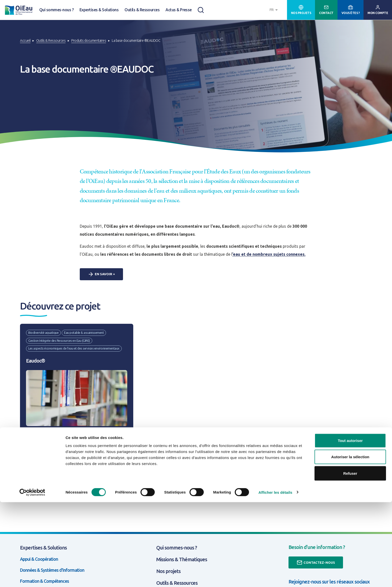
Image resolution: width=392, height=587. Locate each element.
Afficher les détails (275, 577)
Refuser (350, 558)
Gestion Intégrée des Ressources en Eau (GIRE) (59, 341)
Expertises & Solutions (99, 10)
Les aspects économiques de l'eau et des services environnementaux (74, 348)
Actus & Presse (179, 10)
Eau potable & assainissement (84, 333)
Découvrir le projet (45, 476)
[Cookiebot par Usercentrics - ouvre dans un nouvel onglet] (32, 577)
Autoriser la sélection (350, 542)
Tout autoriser (350, 525)
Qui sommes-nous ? (56, 10)
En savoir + (101, 274)
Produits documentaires (89, 41)
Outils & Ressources (142, 10)
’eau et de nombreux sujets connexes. (269, 254)
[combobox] (274, 10)
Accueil (25, 41)
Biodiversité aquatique (43, 333)
